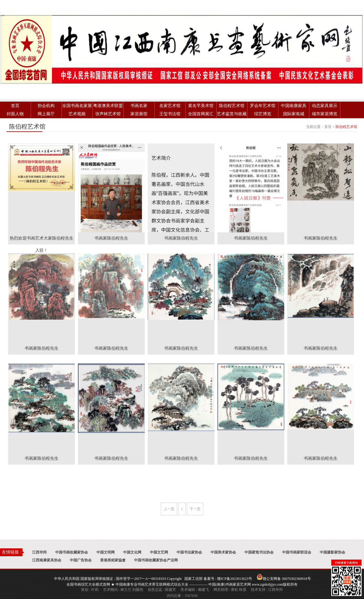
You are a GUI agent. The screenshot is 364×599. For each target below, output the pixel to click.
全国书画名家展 (77, 106)
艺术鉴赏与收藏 (232, 114)
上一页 (169, 509)
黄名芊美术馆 (201, 106)
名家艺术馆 (170, 106)
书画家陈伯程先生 (111, 238)
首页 (15, 106)
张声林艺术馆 (108, 114)
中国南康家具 (294, 106)
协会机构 (46, 106)
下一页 (195, 509)
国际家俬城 (294, 114)
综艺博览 (263, 114)
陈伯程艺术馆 (232, 106)
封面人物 (15, 114)
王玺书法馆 (170, 114)
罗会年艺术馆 (263, 106)
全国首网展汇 (201, 114)
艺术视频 (77, 114)
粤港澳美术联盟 (108, 106)
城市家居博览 (325, 114)
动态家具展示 (325, 106)
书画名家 (139, 106)
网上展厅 (46, 114)
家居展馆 (139, 114)
